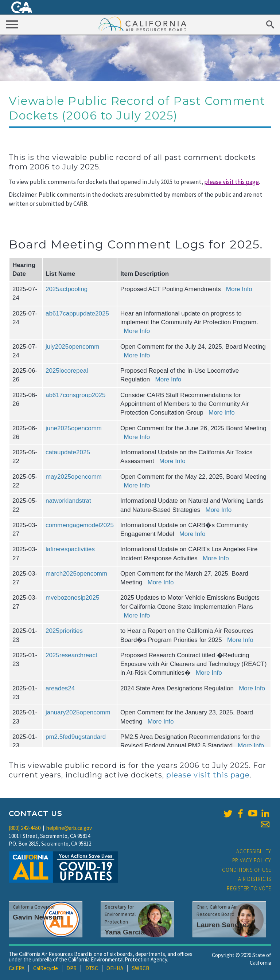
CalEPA (17, 968)
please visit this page (232, 182)
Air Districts (255, 879)
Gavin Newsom (38, 917)
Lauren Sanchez (223, 925)
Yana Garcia (125, 932)
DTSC (92, 968)
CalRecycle (46, 968)
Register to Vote (249, 888)
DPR (71, 968)
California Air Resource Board (142, 24)
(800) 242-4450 (25, 828)
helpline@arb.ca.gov (69, 828)
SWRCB (141, 968)
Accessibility (254, 851)
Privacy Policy (252, 860)
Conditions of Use (247, 870)
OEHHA (115, 968)
